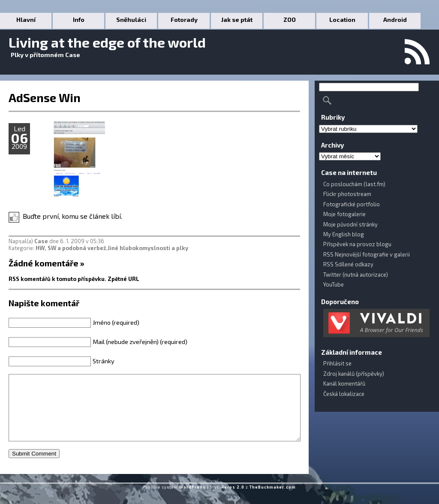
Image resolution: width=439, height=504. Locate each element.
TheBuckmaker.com (273, 500)
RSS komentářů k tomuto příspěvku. (57, 279)
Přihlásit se (337, 363)
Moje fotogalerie (344, 214)
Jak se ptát (237, 20)
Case (41, 241)
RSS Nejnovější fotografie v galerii (367, 254)
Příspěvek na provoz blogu (357, 244)
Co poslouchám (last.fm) (354, 184)
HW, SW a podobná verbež (71, 248)
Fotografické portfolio (352, 204)
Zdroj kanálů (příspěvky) (354, 374)
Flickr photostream (347, 194)
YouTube (334, 284)
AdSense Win (45, 97)
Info (79, 20)
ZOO (290, 20)
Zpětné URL (123, 279)
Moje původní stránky (350, 224)
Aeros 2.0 (233, 500)
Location (342, 20)
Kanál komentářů (344, 383)
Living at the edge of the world (107, 42)
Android (395, 20)
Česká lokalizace (344, 394)
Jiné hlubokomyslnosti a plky (148, 248)
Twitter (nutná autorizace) (356, 275)
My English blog (344, 234)
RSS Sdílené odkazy (348, 264)
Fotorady (184, 20)
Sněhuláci (131, 20)
